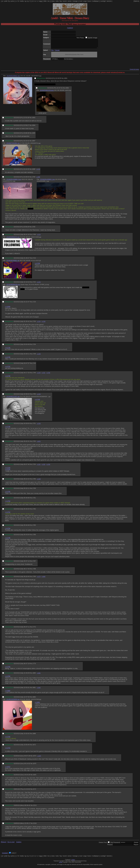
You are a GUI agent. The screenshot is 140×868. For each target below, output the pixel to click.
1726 (34, 323)
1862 (34, 699)
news (53, 1)
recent (65, 1)
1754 (34, 466)
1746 (34, 374)
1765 (34, 527)
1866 (34, 735)
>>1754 (39, 396)
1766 (34, 536)
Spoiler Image (92, 38)
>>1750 (39, 374)
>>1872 (39, 443)
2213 (35, 807)
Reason (110, 846)
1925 (35, 776)
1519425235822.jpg (13, 77)
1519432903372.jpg (13, 239)
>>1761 (39, 466)
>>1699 (8, 308)
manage (75, 1)
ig (28, 1)
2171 (34, 791)
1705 (34, 228)
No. (63, 80)
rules (57, 1)
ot (33, 1)
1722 (34, 284)
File (52, 52)
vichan (73, 861)
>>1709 (37, 265)
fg (9, 1)
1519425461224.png (47, 92)
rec (49, 1)
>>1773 (39, 578)
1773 (34, 665)
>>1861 (39, 675)
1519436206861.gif (13, 262)
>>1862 (39, 689)
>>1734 (39, 323)
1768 (34, 570)
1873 (35, 757)
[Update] (5, 855)
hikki (45, 1)
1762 (34, 511)
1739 (34, 355)
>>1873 (8, 768)
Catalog (19, 844)
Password (117, 844)
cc (35, 1)
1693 (34, 119)
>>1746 (39, 356)
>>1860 (43, 578)
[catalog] (70, 28)
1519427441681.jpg (13, 145)
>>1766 (48, 374)
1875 (35, 765)
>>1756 (8, 493)
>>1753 (8, 750)
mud (81, 1)
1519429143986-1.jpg (47, 181)
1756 (34, 481)
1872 (34, 746)
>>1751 (43, 374)
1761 (34, 499)
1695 (34, 135)
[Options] (136, 1)
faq (61, 1)
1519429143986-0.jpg (14, 181)
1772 (34, 629)
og (26, 1)
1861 (34, 689)
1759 (34, 490)
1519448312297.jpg (13, 398)
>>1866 (38, 179)
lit (18, 1)
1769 (34, 578)
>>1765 (48, 466)
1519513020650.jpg (13, 701)
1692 (67, 90)
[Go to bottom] (82, 24)
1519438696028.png (13, 286)
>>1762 (43, 466)
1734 (34, 346)
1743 (34, 365)
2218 (35, 825)
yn (2, 1)
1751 (34, 425)
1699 (34, 171)
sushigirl (103, 1)
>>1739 (43, 323)
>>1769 (8, 668)
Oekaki (57, 52)
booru (89, 1)
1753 (34, 443)
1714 (34, 260)
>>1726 (8, 349)
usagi (85, 1)
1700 (34, 179)
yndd (6, 1)
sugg (40, 1)
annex (70, 1)
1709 (34, 236)
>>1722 (8, 368)
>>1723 (38, 171)
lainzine (109, 1)
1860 (34, 675)
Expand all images (134, 71)
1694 (34, 127)
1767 (34, 563)
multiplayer (96, 1)
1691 (66, 80)
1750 (34, 396)
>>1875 (39, 758)
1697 (34, 142)
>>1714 (39, 236)
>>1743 (39, 284)
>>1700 (8, 738)
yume (12, 1)
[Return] (75, 24)
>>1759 (39, 481)
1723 (34, 303)
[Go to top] (11, 844)
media (22, 1)
